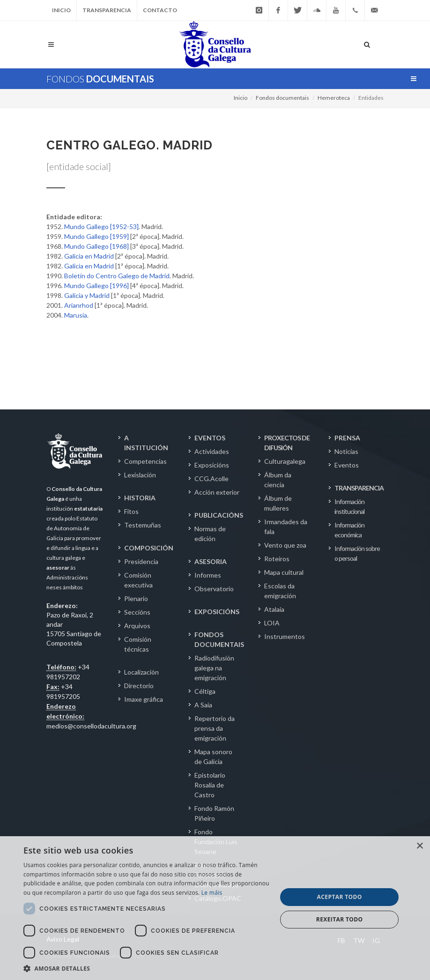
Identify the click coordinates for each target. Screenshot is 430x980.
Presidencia (141, 561)
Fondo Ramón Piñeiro (214, 813)
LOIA (272, 623)
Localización (141, 672)
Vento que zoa (285, 545)
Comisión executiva (138, 580)
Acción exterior (217, 492)
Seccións (137, 612)
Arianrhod (79, 305)
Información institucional (349, 506)
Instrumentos (285, 636)
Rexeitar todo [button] (340, 919)
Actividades (212, 451)
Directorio (139, 686)
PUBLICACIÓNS (219, 515)
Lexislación (140, 475)
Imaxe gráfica (144, 699)
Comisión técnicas (138, 644)
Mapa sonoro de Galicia (213, 757)
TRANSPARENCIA (359, 488)
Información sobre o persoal (357, 553)
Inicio (61, 10)
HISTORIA (140, 498)
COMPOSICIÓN (149, 548)
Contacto (160, 10)
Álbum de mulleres (278, 503)
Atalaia (274, 609)
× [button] (419, 846)
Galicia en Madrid (89, 256)
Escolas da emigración (280, 591)
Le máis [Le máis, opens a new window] (212, 893)
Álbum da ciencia (278, 480)
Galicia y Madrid (87, 295)
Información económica (349, 530)
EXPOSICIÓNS (217, 612)
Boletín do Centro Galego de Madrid (117, 276)
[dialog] (215, 908)
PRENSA (347, 438)
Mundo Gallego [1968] (96, 246)
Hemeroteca (334, 98)
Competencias (145, 461)
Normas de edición (210, 534)
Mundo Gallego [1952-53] (101, 226)
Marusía (76, 315)
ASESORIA (211, 561)
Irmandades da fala (286, 527)
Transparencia (107, 10)
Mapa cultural (284, 572)
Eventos (347, 465)
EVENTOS (210, 438)
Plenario (136, 598)
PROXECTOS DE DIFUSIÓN (287, 443)
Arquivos (137, 626)
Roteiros (277, 559)
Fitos (131, 511)
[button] (146, 968)
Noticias (346, 451)
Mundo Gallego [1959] (96, 236)
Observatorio (214, 589)
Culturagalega (285, 461)
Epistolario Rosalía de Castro (210, 785)
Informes (208, 575)
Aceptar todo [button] (340, 897)
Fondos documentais (282, 98)
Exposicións (212, 465)
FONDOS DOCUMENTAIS (219, 639)
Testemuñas (143, 525)
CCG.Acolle (211, 479)
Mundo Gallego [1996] (96, 286)
